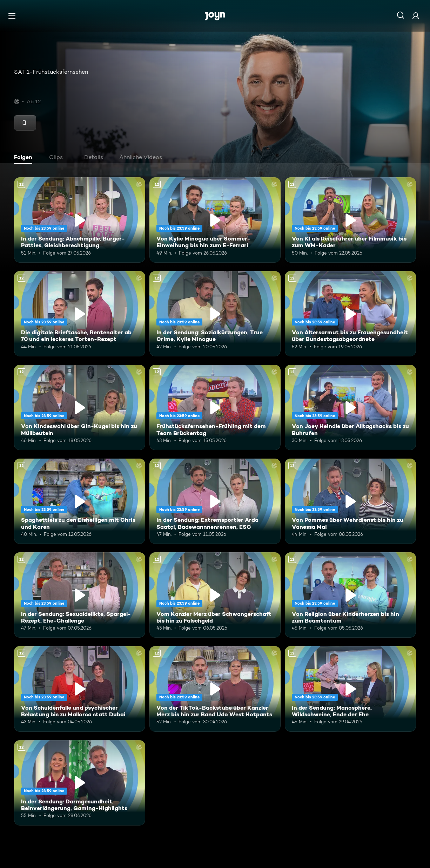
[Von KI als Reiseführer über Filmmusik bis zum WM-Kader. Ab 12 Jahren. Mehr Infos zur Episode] (350, 220)
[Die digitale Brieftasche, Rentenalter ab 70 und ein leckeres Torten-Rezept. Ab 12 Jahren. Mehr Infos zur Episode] (80, 314)
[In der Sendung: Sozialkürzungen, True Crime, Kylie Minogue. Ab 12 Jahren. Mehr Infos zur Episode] (215, 314)
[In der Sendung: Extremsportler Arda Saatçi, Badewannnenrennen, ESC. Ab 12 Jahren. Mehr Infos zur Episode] (215, 501)
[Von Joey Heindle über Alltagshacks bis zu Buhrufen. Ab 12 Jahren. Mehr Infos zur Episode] (350, 407)
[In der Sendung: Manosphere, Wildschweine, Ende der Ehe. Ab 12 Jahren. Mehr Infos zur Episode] (350, 689)
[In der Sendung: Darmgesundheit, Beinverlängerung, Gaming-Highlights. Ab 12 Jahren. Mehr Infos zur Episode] (80, 783)
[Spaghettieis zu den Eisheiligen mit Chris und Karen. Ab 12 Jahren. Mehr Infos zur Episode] (80, 501)
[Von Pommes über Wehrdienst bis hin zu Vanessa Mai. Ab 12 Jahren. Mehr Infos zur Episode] (350, 501)
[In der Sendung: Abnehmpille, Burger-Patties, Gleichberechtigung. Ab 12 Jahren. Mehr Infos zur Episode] (80, 220)
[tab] (25, 158)
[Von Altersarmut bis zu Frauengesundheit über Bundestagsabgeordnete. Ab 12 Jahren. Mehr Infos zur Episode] (350, 314)
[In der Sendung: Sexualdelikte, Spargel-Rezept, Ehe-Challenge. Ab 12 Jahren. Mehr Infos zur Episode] (80, 595)
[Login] (416, 16)
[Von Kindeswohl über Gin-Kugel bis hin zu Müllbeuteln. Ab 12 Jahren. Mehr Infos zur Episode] (80, 407)
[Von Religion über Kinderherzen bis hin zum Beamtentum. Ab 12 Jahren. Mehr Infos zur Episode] (350, 595)
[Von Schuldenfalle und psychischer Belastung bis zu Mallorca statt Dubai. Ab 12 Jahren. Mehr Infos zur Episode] (80, 689)
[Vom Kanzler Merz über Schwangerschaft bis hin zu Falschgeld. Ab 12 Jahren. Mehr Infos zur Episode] (215, 595)
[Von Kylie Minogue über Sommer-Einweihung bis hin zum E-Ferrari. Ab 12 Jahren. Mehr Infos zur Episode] (215, 220)
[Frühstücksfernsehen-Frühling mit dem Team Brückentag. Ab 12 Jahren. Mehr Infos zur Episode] (215, 407)
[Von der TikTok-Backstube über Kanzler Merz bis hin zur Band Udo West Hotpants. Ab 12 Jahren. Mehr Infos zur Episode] (215, 689)
